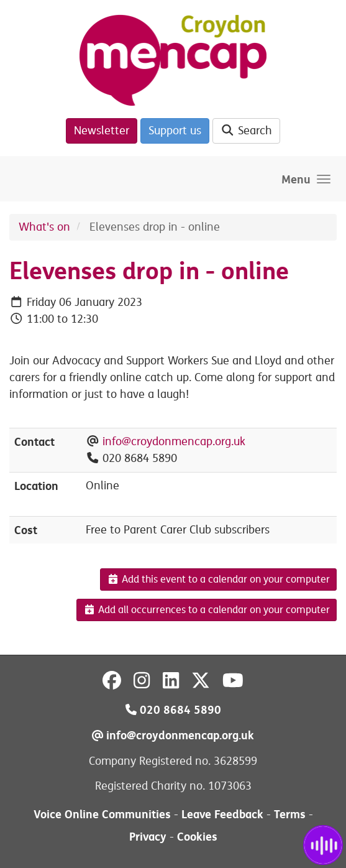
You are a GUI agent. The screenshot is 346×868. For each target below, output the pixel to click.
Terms (290, 814)
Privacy (148, 837)
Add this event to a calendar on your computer (218, 579)
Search (246, 131)
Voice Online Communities (102, 814)
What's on (44, 227)
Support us (175, 131)
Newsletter (102, 131)
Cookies (197, 837)
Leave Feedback (222, 814)
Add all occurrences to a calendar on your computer (207, 610)
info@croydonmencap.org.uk (174, 441)
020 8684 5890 (173, 710)
